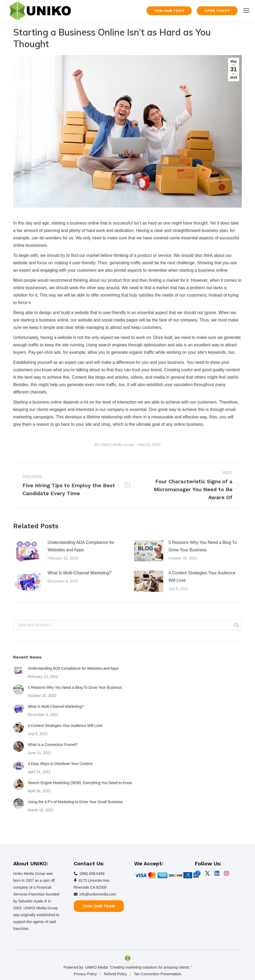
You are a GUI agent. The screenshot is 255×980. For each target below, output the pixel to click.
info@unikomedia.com (98, 894)
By (114, 445)
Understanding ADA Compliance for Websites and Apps (81, 546)
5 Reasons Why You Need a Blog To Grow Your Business (203, 546)
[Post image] (28, 551)
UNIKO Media (97, 967)
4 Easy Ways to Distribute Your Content (60, 764)
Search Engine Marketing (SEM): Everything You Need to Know (80, 783)
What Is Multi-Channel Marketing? (79, 573)
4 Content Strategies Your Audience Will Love (202, 577)
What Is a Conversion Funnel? (53, 745)
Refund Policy (115, 974)
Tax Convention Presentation (158, 974)
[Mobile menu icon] (246, 11)
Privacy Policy (85, 974)
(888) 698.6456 (92, 874)
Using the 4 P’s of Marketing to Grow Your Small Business (75, 802)
